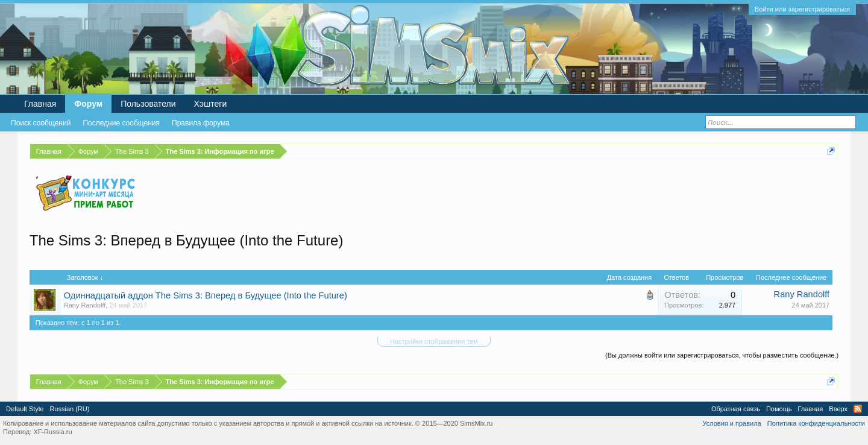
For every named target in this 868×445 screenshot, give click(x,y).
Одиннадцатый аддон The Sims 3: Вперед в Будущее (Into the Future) (206, 295)
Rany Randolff (85, 305)
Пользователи (148, 104)
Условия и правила (731, 423)
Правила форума (201, 123)
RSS (858, 409)
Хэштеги (211, 104)
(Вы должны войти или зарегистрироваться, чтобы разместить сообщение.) (722, 355)
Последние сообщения (121, 123)
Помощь (779, 409)
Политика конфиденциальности (816, 423)
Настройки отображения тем (434, 341)
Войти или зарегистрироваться (802, 9)
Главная (40, 104)
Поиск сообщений (41, 123)
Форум (88, 104)
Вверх (838, 409)
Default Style (25, 409)
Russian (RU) (69, 409)
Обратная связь (736, 409)
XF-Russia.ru (52, 432)
